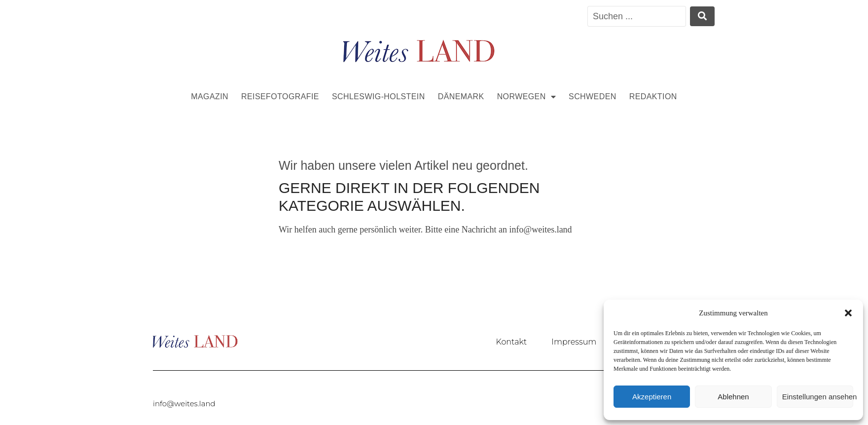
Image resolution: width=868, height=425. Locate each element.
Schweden (593, 97)
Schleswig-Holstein (379, 97)
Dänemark (461, 97)
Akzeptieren (652, 397)
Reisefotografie (280, 97)
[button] (848, 313)
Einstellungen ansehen (818, 397)
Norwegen (526, 97)
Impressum (574, 342)
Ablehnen (733, 397)
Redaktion (653, 97)
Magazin (210, 97)
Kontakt (512, 342)
